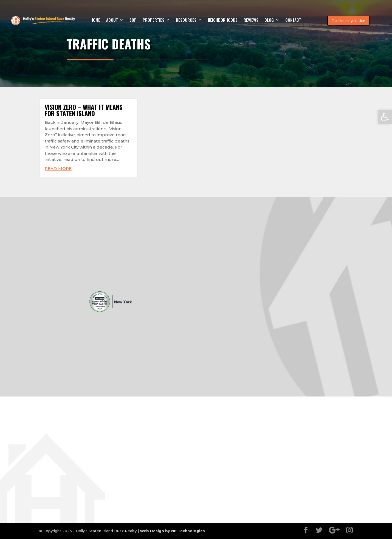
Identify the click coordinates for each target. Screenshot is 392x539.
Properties (153, 20)
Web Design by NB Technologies (172, 531)
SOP (133, 20)
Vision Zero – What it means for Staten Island (84, 110)
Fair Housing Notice (348, 20)
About (112, 20)
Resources (186, 20)
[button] (385, 117)
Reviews (251, 20)
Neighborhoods (223, 20)
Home (95, 20)
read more (58, 168)
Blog (269, 20)
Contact (293, 20)
